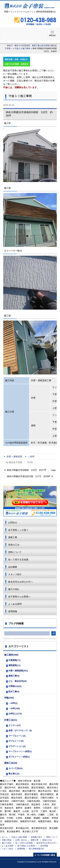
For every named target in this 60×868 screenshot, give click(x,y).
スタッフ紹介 (15, 574)
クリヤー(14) (14, 725)
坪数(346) (9, 698)
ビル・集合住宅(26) (18, 681)
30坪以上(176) (15, 714)
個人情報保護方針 (36, 849)
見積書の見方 (36, 837)
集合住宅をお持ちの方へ (20, 582)
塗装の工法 (14, 545)
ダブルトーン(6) (16, 741)
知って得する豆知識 (18, 560)
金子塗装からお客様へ (19, 597)
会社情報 (44, 846)
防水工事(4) (14, 692)
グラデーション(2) (17, 746)
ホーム (5, 837)
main (53, 470)
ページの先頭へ (45, 855)
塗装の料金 (7, 840)
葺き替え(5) (14, 774)
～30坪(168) (14, 708)
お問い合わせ (21, 840)
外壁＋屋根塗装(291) (18, 671)
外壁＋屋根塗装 (14, 457)
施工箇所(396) (11, 655)
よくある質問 (15, 604)
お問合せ (13, 523)
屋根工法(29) (11, 763)
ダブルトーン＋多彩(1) (19, 757)
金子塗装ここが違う (18, 530)
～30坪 (31, 457)
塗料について (15, 552)
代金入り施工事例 (22, 48)
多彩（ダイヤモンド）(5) (20, 730)
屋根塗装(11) (14, 665)
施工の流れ (14, 589)
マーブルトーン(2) (17, 736)
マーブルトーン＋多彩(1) (20, 751)
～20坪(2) (13, 703)
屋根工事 (13, 537)
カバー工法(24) (16, 768)
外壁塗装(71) (14, 660)
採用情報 (13, 611)
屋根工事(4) (14, 676)
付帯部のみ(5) (15, 686)
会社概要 (13, 567)
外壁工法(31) (11, 720)
